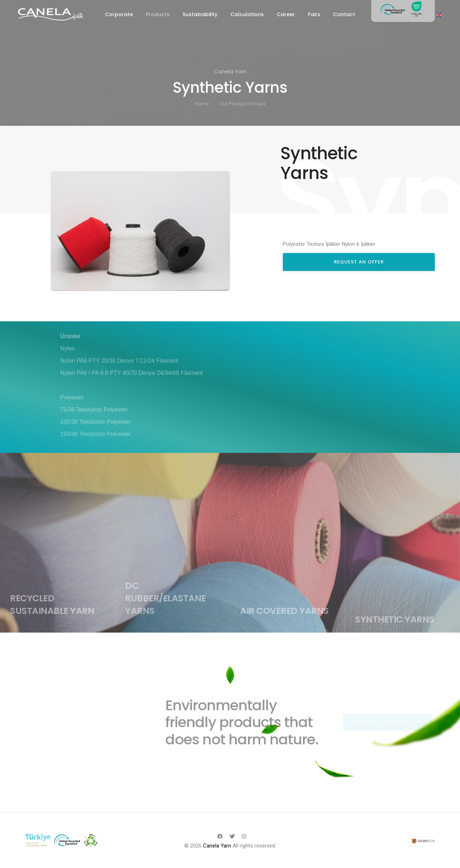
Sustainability (200, 14)
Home (202, 104)
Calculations (247, 14)
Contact (344, 14)
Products (158, 14)
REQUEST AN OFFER (359, 262)
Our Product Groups (242, 104)
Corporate (119, 14)
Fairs (314, 14)
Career (286, 14)
